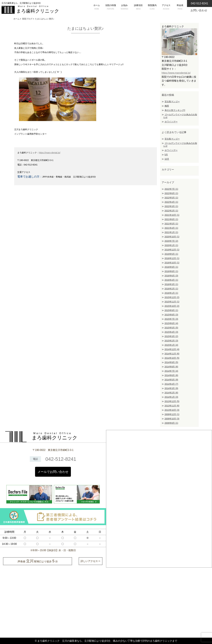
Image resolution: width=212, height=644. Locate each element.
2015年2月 (171, 341)
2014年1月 (171, 397)
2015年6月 (171, 323)
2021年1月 (171, 232)
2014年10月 (172, 358)
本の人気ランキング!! (175, 110)
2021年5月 (171, 224)
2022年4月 (171, 202)
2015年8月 (171, 315)
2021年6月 (171, 219)
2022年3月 (171, 206)
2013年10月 (172, 410)
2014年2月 (171, 393)
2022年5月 (171, 198)
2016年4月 (171, 280)
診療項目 (138, 7)
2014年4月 (171, 384)
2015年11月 (172, 302)
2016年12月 (172, 258)
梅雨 (167, 106)
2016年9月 (171, 267)
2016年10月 (172, 263)
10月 (167, 159)
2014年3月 (171, 388)
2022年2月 (171, 211)
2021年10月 (172, 215)
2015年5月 (171, 328)
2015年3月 (171, 336)
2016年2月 (171, 289)
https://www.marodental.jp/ (176, 73)
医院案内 (152, 7)
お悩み (124, 7)
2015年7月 (171, 319)
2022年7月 (171, 189)
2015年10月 (172, 306)
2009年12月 (172, 414)
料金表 (180, 7)
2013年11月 (172, 406)
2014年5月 (171, 380)
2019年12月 (172, 250)
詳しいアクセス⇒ (90, 561)
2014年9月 (171, 362)
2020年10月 (172, 237)
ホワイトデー (171, 122)
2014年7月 (171, 371)
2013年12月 (172, 401)
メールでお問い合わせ (53, 472)
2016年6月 (171, 276)
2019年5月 (171, 254)
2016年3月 (171, 284)
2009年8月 (171, 423)
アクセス (166, 7)
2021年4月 (171, 228)
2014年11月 (172, 354)
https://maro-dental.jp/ (50, 153)
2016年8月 (171, 271)
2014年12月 (172, 349)
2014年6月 (171, 375)
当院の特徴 (111, 7)
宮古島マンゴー (172, 102)
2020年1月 (171, 245)
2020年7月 (171, 241)
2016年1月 (171, 293)
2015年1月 (171, 345)
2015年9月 (171, 310)
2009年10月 (172, 419)
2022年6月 (171, 193)
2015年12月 (172, 297)
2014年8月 (171, 367)
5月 (166, 155)
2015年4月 (171, 332)
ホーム (97, 7)
